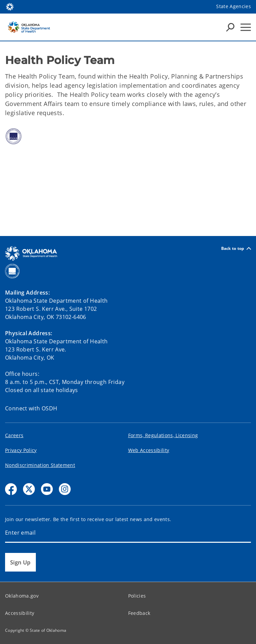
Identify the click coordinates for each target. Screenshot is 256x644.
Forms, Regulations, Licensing (163, 435)
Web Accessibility (149, 450)
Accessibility (20, 613)
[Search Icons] (230, 27)
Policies (137, 596)
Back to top (236, 248)
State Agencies (234, 6)
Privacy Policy (21, 450)
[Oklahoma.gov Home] (10, 6)
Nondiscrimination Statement (40, 465)
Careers (14, 435)
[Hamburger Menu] (246, 27)
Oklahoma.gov (22, 596)
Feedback (139, 613)
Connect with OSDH (31, 408)
